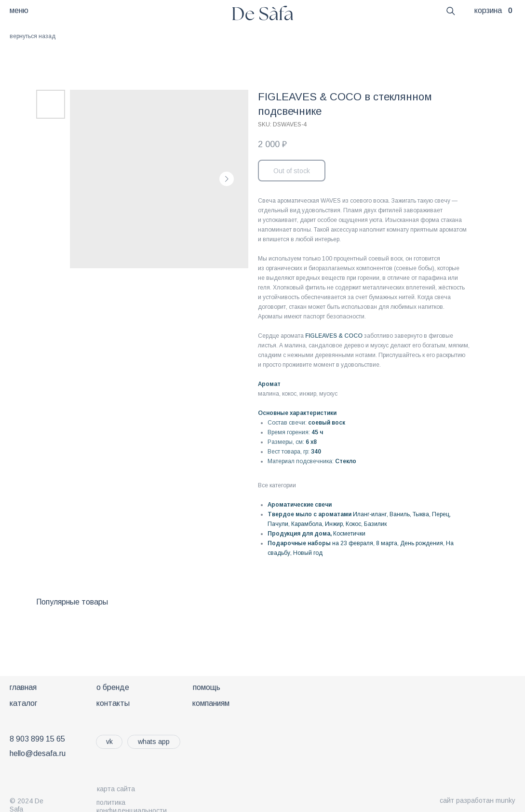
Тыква (421, 514)
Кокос (353, 524)
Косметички (349, 534)
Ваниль (400, 514)
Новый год (308, 553)
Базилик (375, 524)
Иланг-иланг (370, 514)
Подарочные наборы (299, 543)
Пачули (278, 524)
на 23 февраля (353, 543)
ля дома (318, 534)
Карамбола (307, 524)
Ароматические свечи (300, 505)
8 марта (387, 543)
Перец (441, 514)
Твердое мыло (290, 514)
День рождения (422, 543)
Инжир (334, 524)
